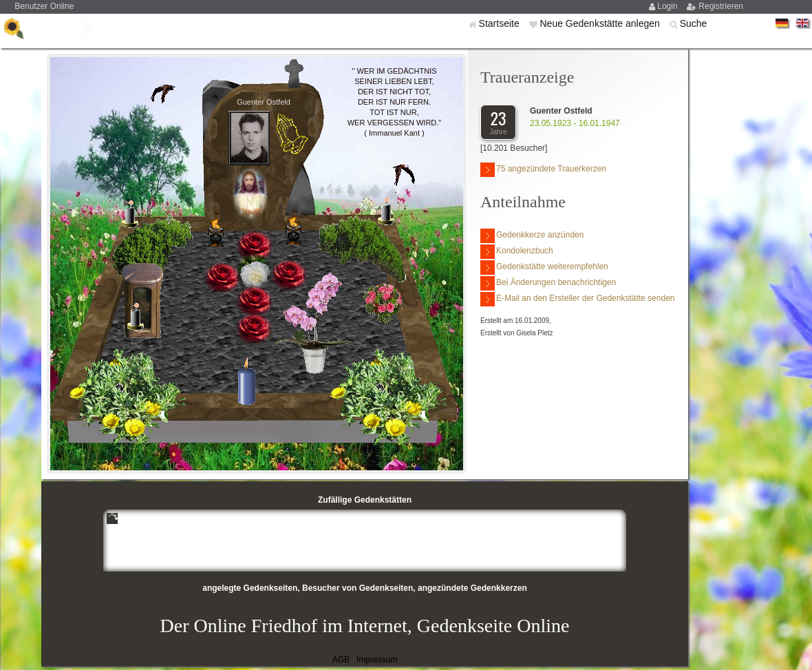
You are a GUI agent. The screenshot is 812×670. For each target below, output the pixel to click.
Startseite (501, 23)
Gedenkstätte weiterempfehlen (544, 268)
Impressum (377, 660)
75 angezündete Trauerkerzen (543, 170)
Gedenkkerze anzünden (532, 236)
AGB (341, 660)
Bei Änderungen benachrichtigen (548, 283)
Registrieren (721, 6)
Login (669, 6)
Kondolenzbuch (517, 252)
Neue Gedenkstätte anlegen (601, 23)
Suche (694, 23)
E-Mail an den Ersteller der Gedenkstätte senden (577, 299)
